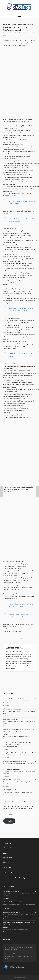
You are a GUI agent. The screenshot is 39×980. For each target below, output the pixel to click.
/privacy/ (8, 867)
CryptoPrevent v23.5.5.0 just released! (15, 761)
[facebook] (11, 878)
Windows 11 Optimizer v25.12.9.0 (13, 709)
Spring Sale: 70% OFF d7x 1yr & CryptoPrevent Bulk (19, 753)
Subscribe (9, 821)
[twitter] (15, 878)
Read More (6, 705)
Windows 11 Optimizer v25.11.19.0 (14, 719)
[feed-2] (24, 878)
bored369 (24, 33)
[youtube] (20, 878)
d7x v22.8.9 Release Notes (11, 790)
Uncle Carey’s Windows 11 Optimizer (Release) (17, 743)
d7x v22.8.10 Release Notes (11, 780)
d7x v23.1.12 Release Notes (11, 770)
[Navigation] (19, 16)
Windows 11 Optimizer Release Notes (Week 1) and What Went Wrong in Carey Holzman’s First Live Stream (19, 732)
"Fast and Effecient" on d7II (17, 968)
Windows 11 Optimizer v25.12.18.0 (14, 699)
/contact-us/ (10, 848)
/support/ (9, 858)
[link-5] (28, 878)
